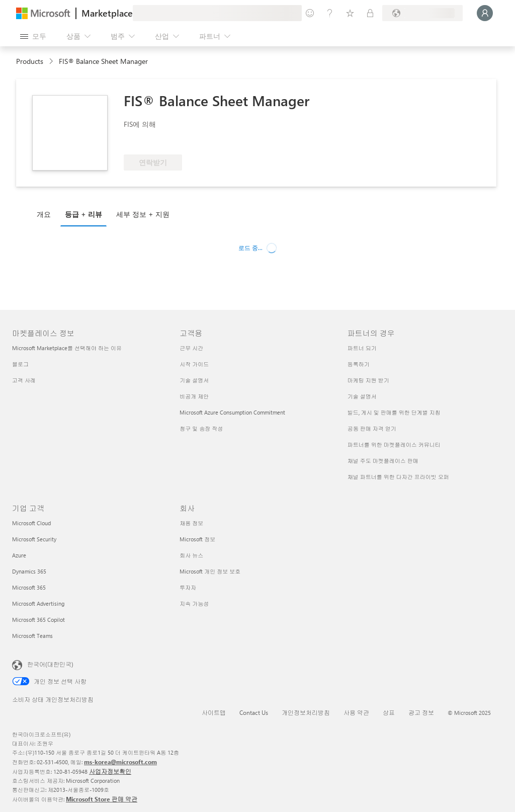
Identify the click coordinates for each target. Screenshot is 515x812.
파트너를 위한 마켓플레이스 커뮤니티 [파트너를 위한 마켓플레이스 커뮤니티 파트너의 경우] (394, 444)
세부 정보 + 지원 (143, 214)
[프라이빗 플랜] (370, 13)
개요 (44, 214)
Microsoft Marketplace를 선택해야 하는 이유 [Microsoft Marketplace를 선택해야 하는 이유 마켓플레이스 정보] (67, 348)
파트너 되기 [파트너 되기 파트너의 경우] (362, 348)
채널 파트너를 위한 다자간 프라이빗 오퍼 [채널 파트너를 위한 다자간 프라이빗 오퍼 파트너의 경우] (398, 477)
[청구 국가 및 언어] (422, 13)
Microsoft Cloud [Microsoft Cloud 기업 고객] (31, 523)
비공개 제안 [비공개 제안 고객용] (194, 396)
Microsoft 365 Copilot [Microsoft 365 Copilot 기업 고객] (38, 620)
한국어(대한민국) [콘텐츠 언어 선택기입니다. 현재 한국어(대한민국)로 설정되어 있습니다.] (50, 664)
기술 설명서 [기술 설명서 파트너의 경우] (362, 396)
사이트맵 (214, 712)
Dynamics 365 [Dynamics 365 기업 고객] (29, 571)
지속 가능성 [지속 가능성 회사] (194, 603)
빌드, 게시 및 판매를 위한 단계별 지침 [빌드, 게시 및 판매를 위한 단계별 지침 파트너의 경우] (394, 412)
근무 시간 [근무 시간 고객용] (191, 348)
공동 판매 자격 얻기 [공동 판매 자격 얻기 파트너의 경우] (372, 428)
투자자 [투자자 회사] (188, 587)
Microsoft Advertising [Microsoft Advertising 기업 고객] (38, 603)
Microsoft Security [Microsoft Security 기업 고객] (34, 539)
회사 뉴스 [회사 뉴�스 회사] (191, 555)
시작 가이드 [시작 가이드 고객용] (194, 364)
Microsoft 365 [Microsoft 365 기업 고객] (29, 587)
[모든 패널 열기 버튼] (33, 36)
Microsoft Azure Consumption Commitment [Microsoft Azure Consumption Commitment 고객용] (232, 412)
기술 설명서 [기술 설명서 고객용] (194, 380)
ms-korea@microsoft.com (120, 762)
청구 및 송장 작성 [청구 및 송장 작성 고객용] (201, 428)
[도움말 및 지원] (330, 13)
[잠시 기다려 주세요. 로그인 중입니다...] (485, 13)
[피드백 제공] (310, 13)
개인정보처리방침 (306, 712)
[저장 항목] (350, 13)
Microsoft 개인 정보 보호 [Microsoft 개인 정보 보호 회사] (210, 571)
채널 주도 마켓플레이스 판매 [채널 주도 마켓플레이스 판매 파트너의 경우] (383, 461)
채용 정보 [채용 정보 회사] (191, 523)
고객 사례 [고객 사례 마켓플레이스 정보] (24, 380)
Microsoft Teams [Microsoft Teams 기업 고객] (32, 636)
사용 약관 (356, 712)
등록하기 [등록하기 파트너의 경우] (359, 364)
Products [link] (30, 61)
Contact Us (254, 712)
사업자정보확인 (110, 771)
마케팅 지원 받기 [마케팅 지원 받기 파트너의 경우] (368, 380)
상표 (389, 712)
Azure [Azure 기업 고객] (19, 555)
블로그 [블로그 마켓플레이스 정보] (20, 364)
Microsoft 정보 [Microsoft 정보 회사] (197, 539)
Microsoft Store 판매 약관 (102, 799)
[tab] (46, 214)
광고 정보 (421, 712)
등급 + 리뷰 (83, 214)
